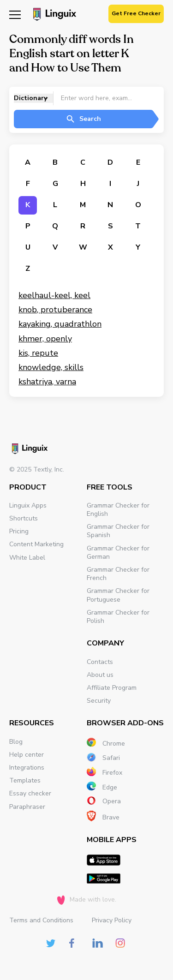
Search (83, 119)
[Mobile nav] (15, 14)
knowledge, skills (51, 367)
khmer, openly (45, 339)
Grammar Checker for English (118, 510)
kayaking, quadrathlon (60, 324)
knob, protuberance (55, 310)
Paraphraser (27, 807)
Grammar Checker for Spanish (118, 531)
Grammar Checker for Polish (118, 617)
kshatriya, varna (47, 382)
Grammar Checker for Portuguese (118, 595)
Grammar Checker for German (118, 553)
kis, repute (38, 353)
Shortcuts (24, 518)
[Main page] (53, 15)
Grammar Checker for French (118, 574)
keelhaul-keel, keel (54, 295)
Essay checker (30, 793)
